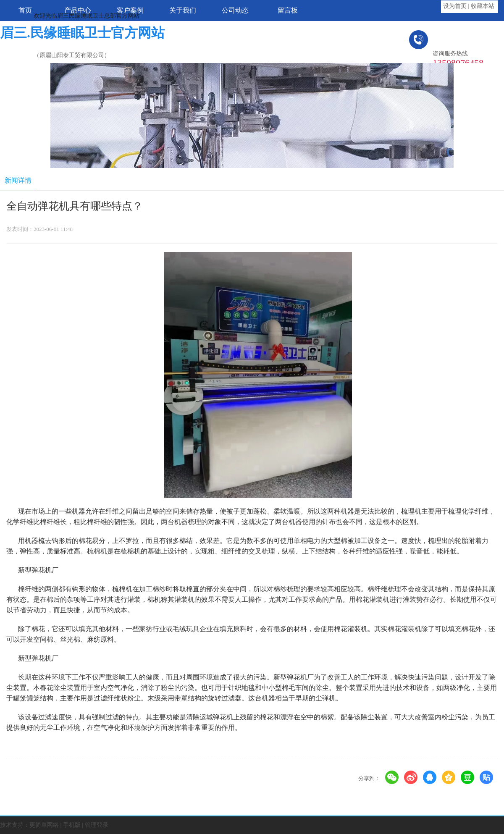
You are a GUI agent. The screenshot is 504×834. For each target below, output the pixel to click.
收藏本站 (483, 6)
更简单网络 (44, 825)
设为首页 (455, 6)
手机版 (72, 825)
